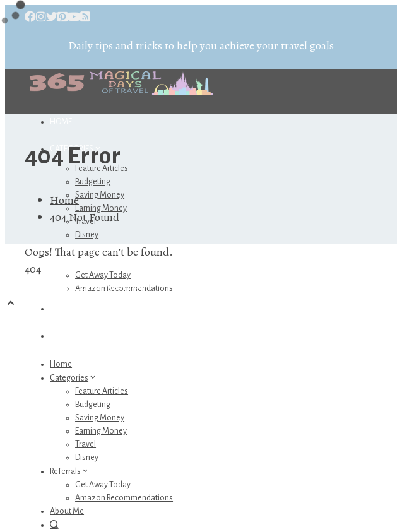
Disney (87, 235)
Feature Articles (102, 391)
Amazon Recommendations (124, 498)
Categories (74, 378)
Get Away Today (103, 275)
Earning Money (101, 431)
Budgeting (93, 182)
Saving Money (100, 195)
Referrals (70, 471)
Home (61, 122)
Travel (86, 444)
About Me (68, 309)
